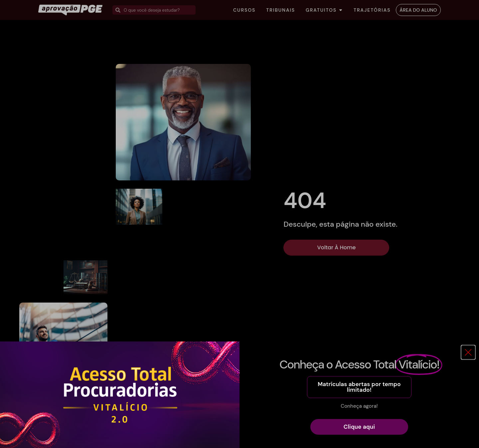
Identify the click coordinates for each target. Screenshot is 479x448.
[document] (239, 224)
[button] (359, 387)
